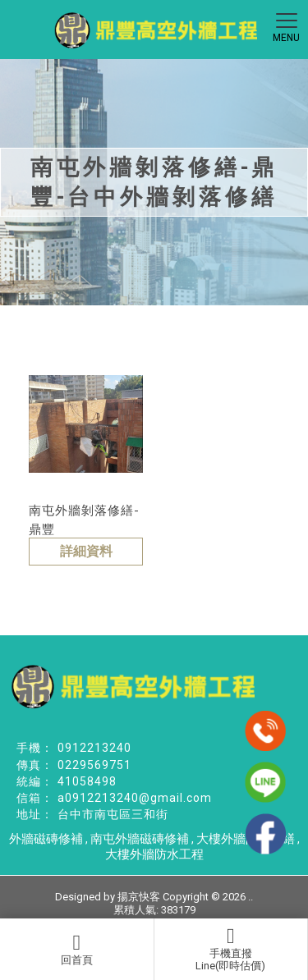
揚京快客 (139, 897)
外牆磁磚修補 (46, 839)
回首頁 (77, 949)
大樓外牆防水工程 (154, 854)
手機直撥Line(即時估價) (230, 949)
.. (251, 897)
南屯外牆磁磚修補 (140, 839)
